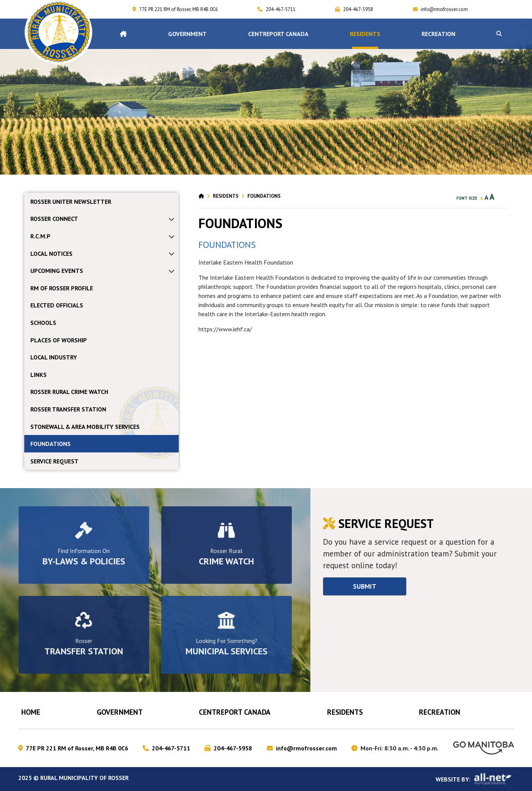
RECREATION (440, 712)
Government (120, 712)
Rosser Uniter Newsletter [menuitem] (71, 202)
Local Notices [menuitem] (51, 254)
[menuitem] (123, 34)
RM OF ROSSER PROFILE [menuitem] (62, 288)
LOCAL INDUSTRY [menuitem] (54, 357)
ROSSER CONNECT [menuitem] (54, 219)
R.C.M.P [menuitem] (40, 236)
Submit (365, 586)
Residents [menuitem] (365, 34)
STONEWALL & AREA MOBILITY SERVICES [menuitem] (85, 427)
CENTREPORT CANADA (235, 712)
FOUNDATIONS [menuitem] (50, 444)
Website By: (475, 779)
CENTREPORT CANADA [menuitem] (278, 34)
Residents (226, 196)
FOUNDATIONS (264, 196)
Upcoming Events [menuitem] (57, 271)
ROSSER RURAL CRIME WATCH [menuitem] (69, 392)
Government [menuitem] (187, 34)
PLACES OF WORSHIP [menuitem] (59, 340)
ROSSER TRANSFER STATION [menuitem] (68, 409)
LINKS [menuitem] (39, 375)
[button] (499, 34)
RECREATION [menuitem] (438, 34)
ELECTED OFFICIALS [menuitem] (57, 305)
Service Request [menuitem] (54, 461)
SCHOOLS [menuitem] (43, 323)
